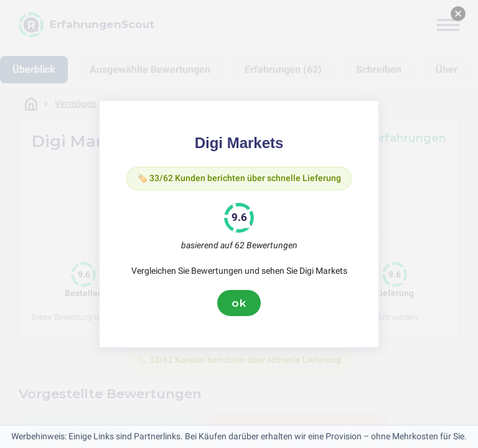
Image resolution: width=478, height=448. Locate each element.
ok (239, 303)
